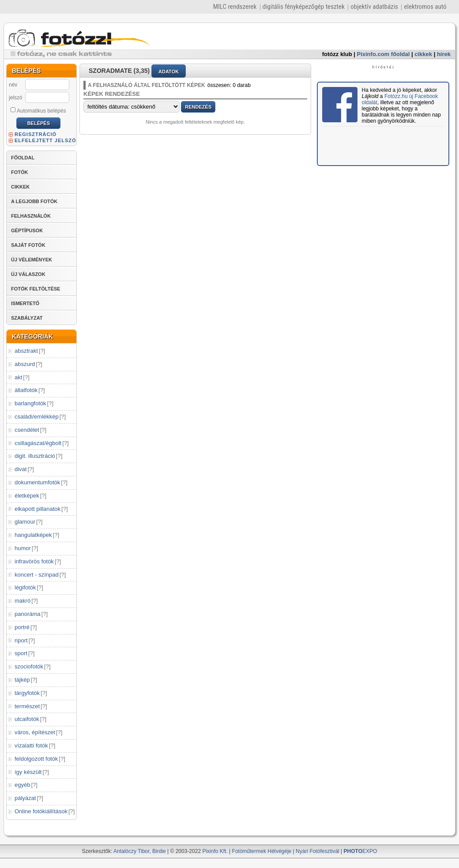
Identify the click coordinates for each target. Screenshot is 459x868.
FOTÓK (20, 172)
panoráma (28, 614)
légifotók (25, 587)
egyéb (22, 785)
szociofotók (29, 666)
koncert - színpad (37, 575)
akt (18, 377)
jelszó (16, 98)
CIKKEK (20, 187)
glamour (25, 522)
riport (21, 640)
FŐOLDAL (23, 158)
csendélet (27, 430)
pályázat (25, 798)
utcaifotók (27, 719)
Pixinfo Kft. (215, 851)
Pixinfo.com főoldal (384, 54)
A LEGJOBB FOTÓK (34, 201)
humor (23, 548)
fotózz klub (337, 54)
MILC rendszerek (235, 7)
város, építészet (35, 732)
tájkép (22, 680)
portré (22, 627)
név (13, 85)
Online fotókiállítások (41, 811)
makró (23, 601)
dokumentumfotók (37, 482)
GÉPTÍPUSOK (27, 230)
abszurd (25, 364)
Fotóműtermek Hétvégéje (262, 851)
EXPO (361, 851)
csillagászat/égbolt (38, 443)
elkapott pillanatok (38, 509)
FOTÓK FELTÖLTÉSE (36, 289)
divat (21, 469)
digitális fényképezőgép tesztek (304, 7)
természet (27, 706)
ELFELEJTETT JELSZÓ (45, 140)
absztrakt (26, 351)
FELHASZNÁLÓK (31, 216)
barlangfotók (30, 403)
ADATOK (169, 72)
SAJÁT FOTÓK (28, 245)
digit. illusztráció (35, 456)
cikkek (423, 54)
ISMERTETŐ (25, 303)
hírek (444, 54)
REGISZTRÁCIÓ (36, 134)
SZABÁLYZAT (27, 318)
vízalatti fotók (31, 745)
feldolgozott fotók (36, 759)
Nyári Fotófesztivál (318, 851)
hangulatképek (33, 535)
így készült (28, 772)
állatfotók (26, 390)
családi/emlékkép (37, 417)
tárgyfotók (27, 693)
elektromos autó (425, 7)
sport (21, 653)
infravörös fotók (34, 561)
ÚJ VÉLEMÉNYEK (32, 260)
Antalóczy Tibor (131, 851)
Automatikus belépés (38, 110)
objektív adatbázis (374, 7)
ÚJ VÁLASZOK (28, 274)
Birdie (159, 851)
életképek (27, 496)
